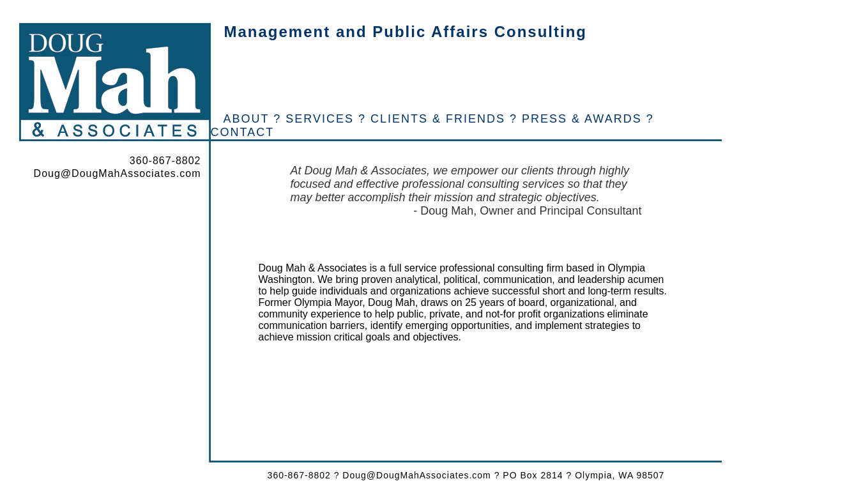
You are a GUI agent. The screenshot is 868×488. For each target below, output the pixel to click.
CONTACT (243, 132)
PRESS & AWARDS (582, 119)
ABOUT (247, 119)
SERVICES (320, 119)
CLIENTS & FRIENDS (438, 119)
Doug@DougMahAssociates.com (118, 173)
